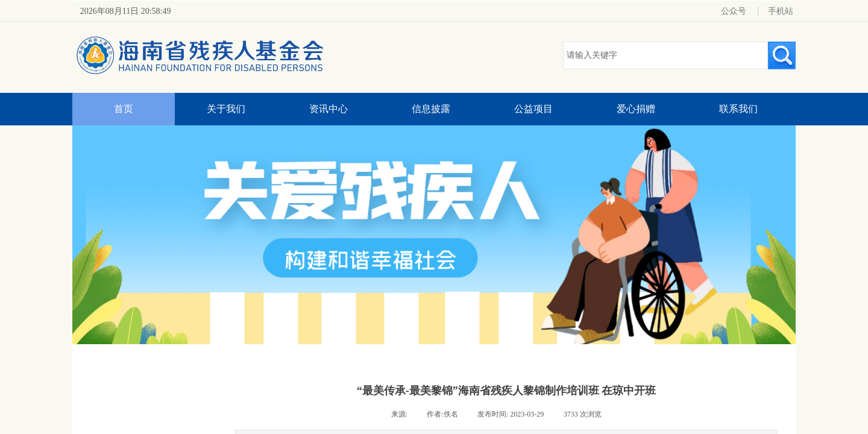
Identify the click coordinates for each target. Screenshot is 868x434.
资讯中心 (329, 109)
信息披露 (431, 109)
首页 (124, 109)
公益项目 (533, 109)
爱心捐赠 (636, 109)
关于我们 (226, 109)
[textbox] (665, 55)
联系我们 (738, 109)
